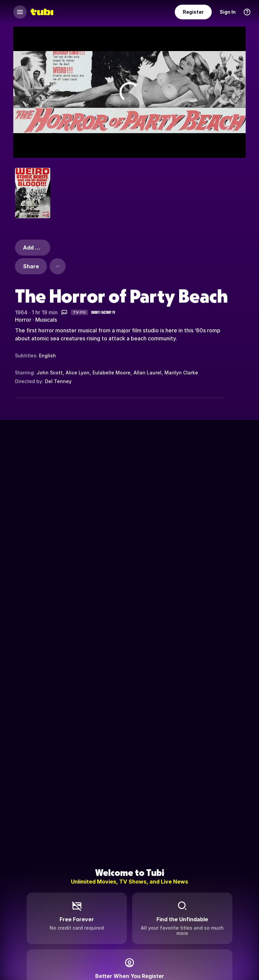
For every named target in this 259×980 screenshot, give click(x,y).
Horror (23, 320)
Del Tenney (58, 381)
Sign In (228, 12)
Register (193, 12)
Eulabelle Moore (112, 373)
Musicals (46, 320)
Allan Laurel (147, 373)
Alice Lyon (78, 373)
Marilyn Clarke (181, 373)
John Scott (50, 373)
